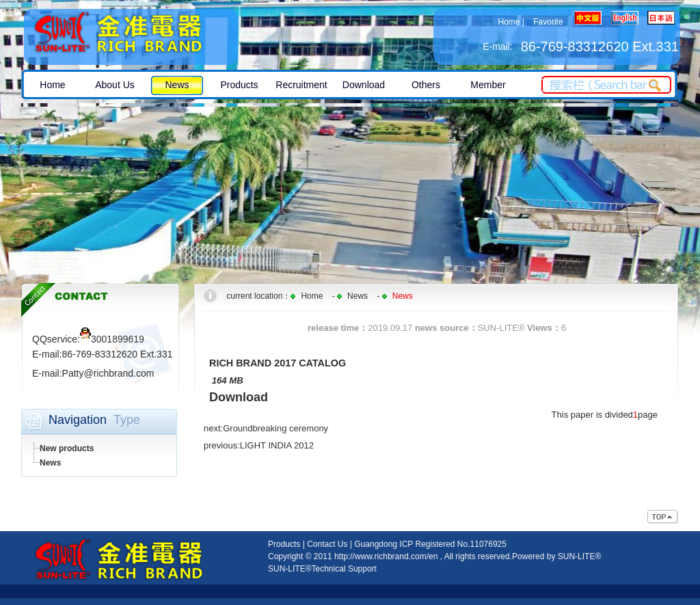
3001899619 (112, 339)
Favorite (548, 22)
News (50, 463)
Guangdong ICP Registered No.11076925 (430, 544)
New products (67, 448)
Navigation (78, 420)
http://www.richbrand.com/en (386, 556)
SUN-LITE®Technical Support (322, 569)
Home (509, 22)
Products (284, 544)
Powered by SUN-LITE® (556, 556)
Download (239, 397)
